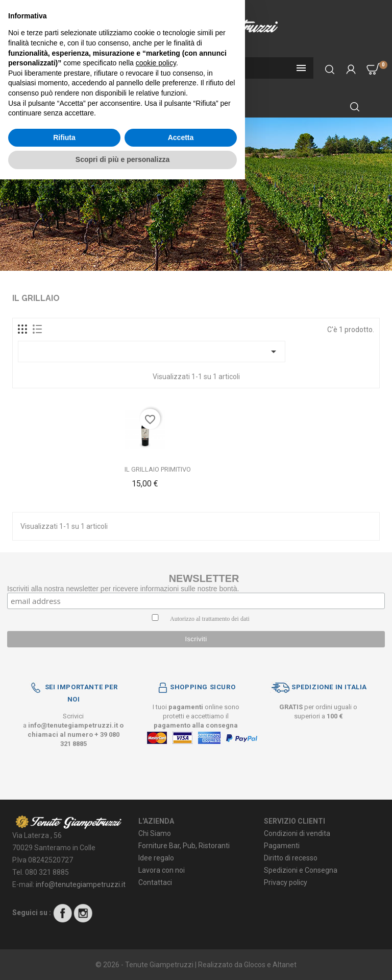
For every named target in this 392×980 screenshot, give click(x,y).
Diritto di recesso (291, 858)
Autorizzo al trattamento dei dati (210, 619)
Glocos (255, 965)
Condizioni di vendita (297, 833)
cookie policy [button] (156, 864)
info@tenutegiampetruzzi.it (73, 725)
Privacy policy (286, 882)
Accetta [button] (181, 938)
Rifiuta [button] (64, 938)
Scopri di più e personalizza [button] (122, 960)
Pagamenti (282, 846)
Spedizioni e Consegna (301, 870)
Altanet (285, 965)
